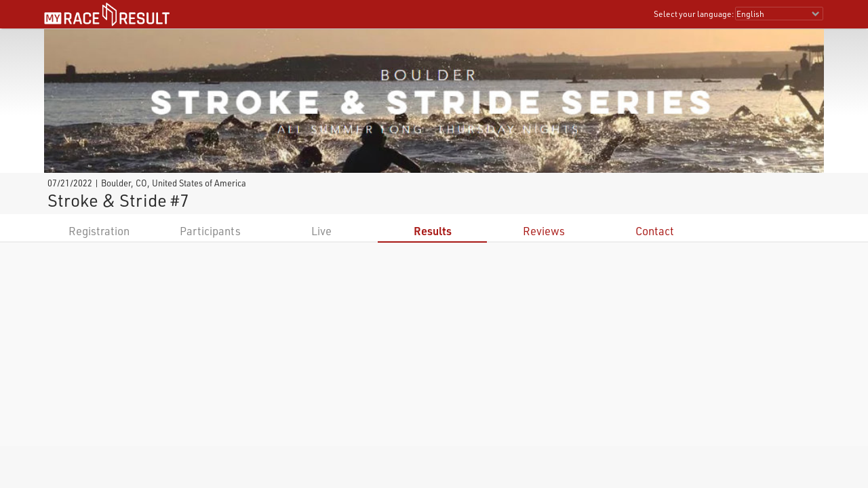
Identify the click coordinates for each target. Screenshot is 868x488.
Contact (655, 231)
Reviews (544, 231)
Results (433, 231)
